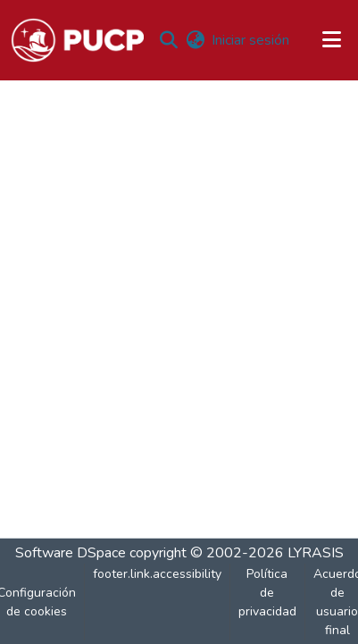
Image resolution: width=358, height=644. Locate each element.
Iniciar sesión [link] (250, 40)
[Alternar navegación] (332, 40)
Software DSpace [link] (71, 553)
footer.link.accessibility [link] (157, 574)
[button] (77, 40)
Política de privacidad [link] (267, 593)
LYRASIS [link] (316, 553)
